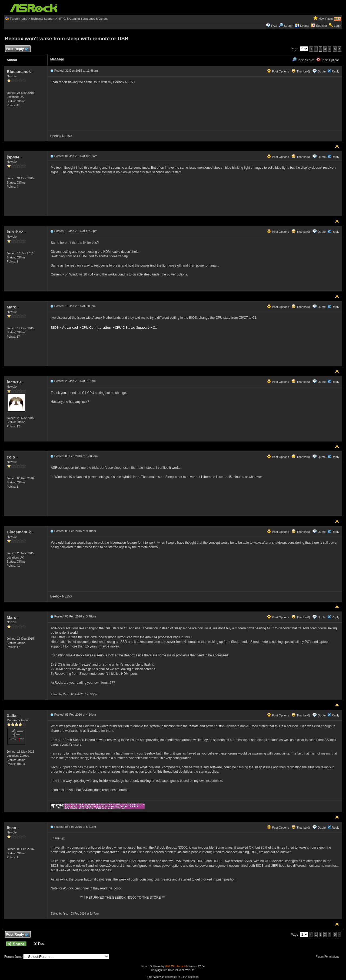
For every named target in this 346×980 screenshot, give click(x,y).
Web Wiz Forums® (176, 966)
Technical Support (42, 19)
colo (12, 457)
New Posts (326, 19)
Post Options (278, 71)
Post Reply (17, 49)
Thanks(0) (301, 71)
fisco (13, 828)
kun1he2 (16, 232)
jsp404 (15, 157)
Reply (335, 71)
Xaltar (14, 715)
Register (322, 26)
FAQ (274, 26)
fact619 (15, 382)
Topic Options (328, 60)
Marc (13, 307)
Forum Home (19, 19)
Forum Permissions (329, 957)
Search (289, 26)
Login (337, 26)
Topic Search (303, 60)
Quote (322, 71)
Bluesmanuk (20, 72)
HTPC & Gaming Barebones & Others (83, 19)
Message (57, 59)
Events (302, 26)
